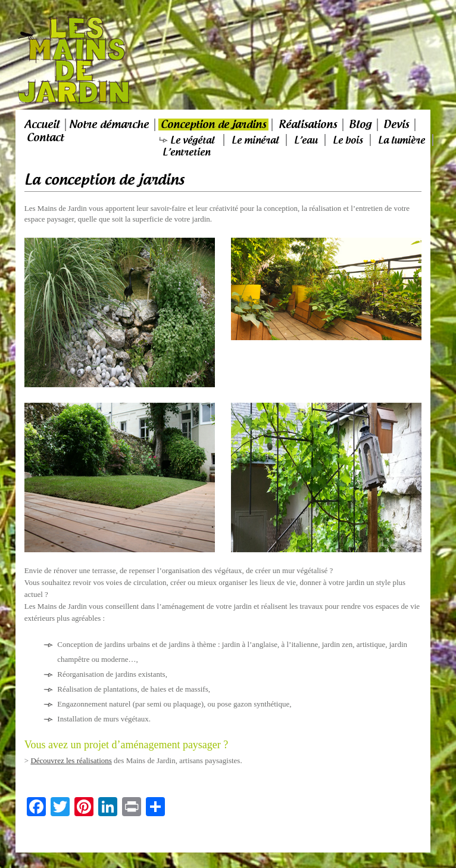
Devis (396, 125)
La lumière (402, 140)
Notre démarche (109, 125)
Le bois (348, 140)
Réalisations (308, 125)
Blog (360, 125)
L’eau (306, 140)
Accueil (42, 125)
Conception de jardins (213, 125)
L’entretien (186, 152)
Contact (45, 138)
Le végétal (192, 140)
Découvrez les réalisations (71, 760)
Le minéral (255, 140)
